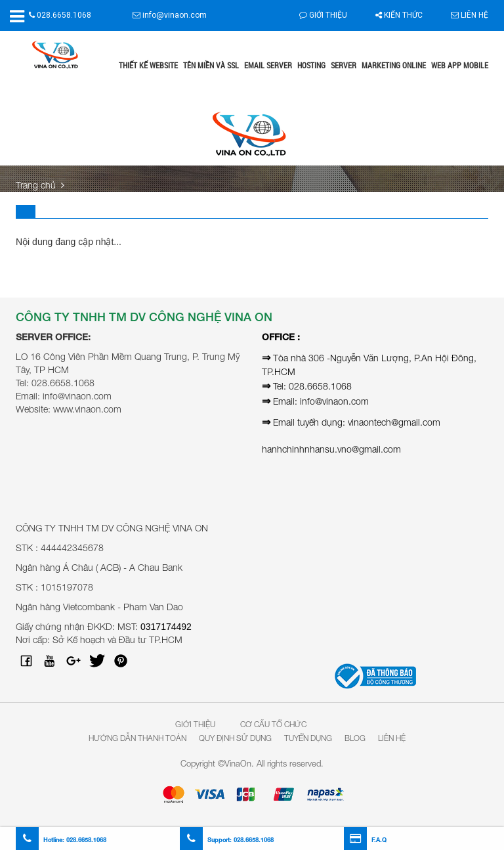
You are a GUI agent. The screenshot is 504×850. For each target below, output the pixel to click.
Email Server (268, 65)
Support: (227, 840)
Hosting (311, 65)
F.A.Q (365, 840)
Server (344, 65)
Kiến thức (399, 15)
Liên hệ (470, 15)
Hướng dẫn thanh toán (137, 738)
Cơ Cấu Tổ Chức (273, 724)
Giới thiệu (323, 15)
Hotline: (61, 840)
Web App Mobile (460, 65)
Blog (355, 738)
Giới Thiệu (195, 724)
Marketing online (394, 65)
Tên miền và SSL (211, 65)
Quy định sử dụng (235, 738)
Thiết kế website (148, 65)
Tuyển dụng (308, 738)
